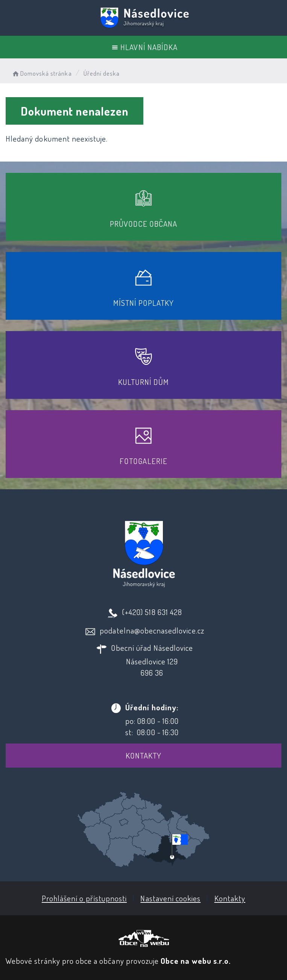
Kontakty (143, 755)
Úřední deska (102, 73)
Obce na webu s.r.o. (196, 961)
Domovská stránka (42, 73)
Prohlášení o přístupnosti (84, 898)
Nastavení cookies (170, 898)
